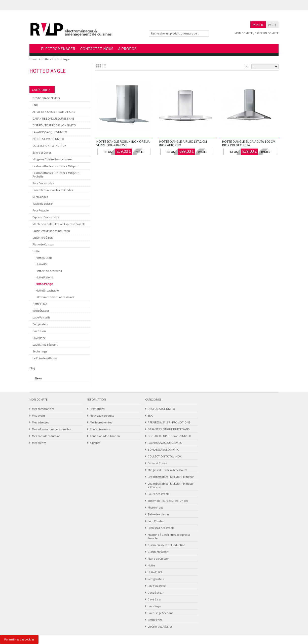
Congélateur (40, 324)
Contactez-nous (100, 429)
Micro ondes (40, 197)
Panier (258, 25)
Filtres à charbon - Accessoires (55, 297)
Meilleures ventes (101, 422)
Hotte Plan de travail (49, 271)
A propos (95, 443)
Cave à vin (39, 331)
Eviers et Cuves (42, 152)
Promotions (97, 409)
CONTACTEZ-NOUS (97, 49)
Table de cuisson (43, 204)
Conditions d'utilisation (105, 436)
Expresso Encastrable (46, 217)
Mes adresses (40, 422)
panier (140, 152)
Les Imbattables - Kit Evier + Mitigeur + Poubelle (57, 175)
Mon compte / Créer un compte (257, 33)
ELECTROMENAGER (58, 49)
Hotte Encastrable (47, 290)
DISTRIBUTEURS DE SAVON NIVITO (54, 125)
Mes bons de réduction (46, 436)
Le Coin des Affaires (45, 358)
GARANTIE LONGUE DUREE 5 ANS (53, 118)
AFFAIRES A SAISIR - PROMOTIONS (54, 112)
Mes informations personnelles (51, 429)
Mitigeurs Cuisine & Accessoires (52, 159)
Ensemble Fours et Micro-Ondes (53, 190)
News (38, 378)
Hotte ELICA (40, 304)
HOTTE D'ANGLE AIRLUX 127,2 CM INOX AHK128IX (183, 143)
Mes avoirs (39, 416)
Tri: (246, 67)
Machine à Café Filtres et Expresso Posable (59, 224)
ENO (35, 105)
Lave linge (39, 338)
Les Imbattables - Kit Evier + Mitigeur (55, 166)
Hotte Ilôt (42, 264)
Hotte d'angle (44, 284)
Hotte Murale (44, 258)
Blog (32, 368)
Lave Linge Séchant (45, 345)
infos (108, 152)
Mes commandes (43, 409)
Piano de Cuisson (43, 244)
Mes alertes (39, 443)
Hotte (45, 59)
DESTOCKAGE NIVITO (46, 98)
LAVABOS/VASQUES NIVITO (50, 132)
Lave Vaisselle (41, 317)
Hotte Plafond (44, 277)
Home (34, 49)
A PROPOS (127, 49)
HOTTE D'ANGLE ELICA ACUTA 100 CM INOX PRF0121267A (249, 143)
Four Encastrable (43, 183)
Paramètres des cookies (19, 639)
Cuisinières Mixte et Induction (51, 231)
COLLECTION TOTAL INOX (49, 146)
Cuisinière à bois (43, 238)
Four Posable (41, 210)
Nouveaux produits (102, 416)
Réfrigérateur (41, 311)
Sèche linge (40, 351)
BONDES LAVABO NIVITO (48, 139)
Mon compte (38, 399)
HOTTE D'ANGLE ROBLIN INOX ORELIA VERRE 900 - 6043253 (123, 143)
